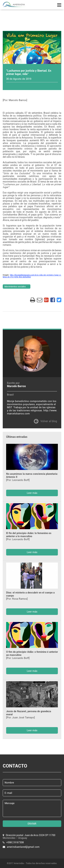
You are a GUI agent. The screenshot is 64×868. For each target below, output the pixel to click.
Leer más (32, 493)
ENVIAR (32, 824)
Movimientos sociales (15, 286)
